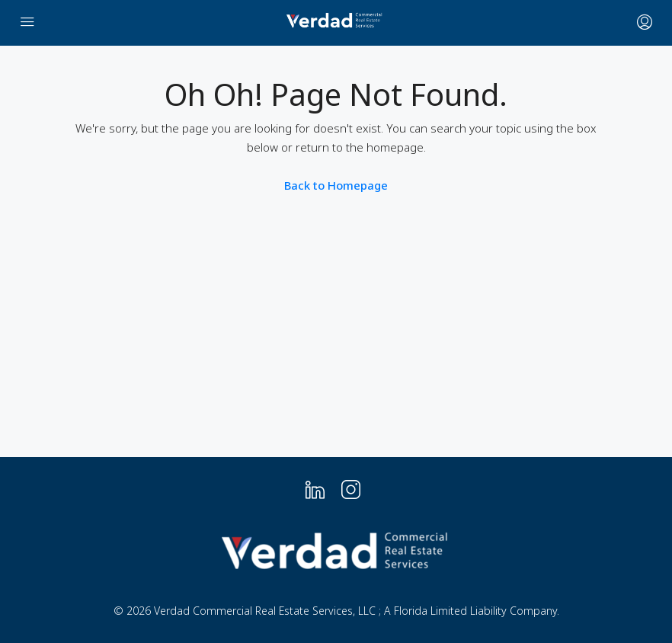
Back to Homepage (336, 185)
